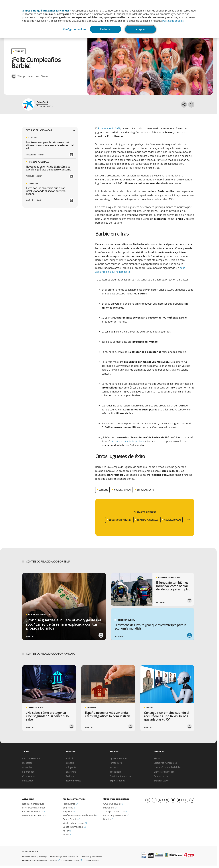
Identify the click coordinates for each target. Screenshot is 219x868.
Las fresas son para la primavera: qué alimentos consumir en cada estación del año (50, 145)
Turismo (114, 767)
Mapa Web (85, 857)
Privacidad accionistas (72, 861)
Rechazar (106, 29)
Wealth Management (75, 823)
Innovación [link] (28, 781)
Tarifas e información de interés (81, 815)
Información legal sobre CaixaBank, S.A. (64, 857)
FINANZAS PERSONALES (148, 520)
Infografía (71, 767)
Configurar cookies (75, 29)
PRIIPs (67, 834)
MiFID (67, 831)
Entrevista (71, 772)
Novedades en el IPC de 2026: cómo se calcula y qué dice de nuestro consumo (49, 168)
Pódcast (70, 776)
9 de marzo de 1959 (109, 128)
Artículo (70, 759)
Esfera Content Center (34, 808)
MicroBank (110, 808)
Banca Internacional (74, 827)
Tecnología (115, 772)
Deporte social (161, 776)
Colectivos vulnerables (165, 763)
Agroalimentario (118, 759)
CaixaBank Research (34, 811)
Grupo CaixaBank (113, 804)
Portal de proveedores (116, 815)
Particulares (70, 804)
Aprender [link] (27, 767)
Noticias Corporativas (33, 804)
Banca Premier (72, 819)
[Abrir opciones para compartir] (184, 104)
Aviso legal (43, 857)
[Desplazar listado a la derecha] (189, 520)
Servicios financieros (120, 776)
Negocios (69, 811)
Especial (70, 763)
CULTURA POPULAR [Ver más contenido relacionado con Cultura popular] (123, 490)
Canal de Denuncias (92, 861)
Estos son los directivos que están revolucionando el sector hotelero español (46, 191)
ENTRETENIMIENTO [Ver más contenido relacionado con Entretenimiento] (145, 490)
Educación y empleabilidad (168, 767)
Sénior (157, 759)
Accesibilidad (97, 857)
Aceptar (141, 29)
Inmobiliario (116, 763)
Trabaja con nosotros (115, 811)
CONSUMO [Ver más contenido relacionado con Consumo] (103, 490)
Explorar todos (74, 781)
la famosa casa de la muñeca (127, 441)
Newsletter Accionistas (34, 815)
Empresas (69, 808)
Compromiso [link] (29, 776)
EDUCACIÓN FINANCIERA (120, 520)
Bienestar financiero (164, 772)
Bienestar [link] (27, 763)
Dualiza (108, 819)
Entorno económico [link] (32, 759)
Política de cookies (173, 21)
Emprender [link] (28, 772)
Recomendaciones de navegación (35, 861)
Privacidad (55, 861)
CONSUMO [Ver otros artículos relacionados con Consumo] (20, 51)
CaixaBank (42, 102)
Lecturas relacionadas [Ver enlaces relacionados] (50, 130)
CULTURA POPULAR (173, 520)
